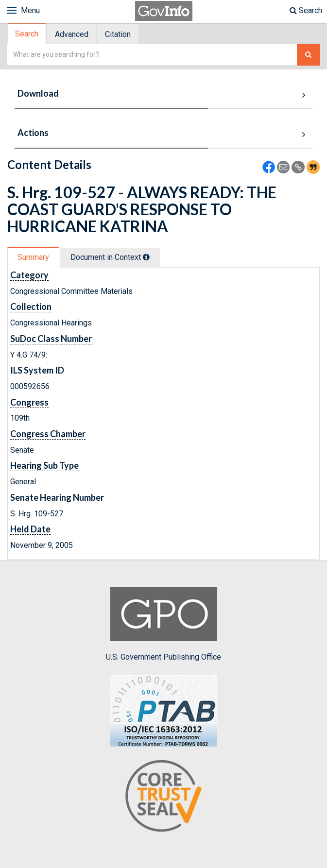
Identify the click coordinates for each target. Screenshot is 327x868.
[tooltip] (146, 257)
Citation (118, 34)
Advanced (72, 34)
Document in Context (110, 257)
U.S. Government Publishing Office (163, 624)
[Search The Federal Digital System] (308, 55)
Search (306, 10)
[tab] (27, 34)
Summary (33, 257)
